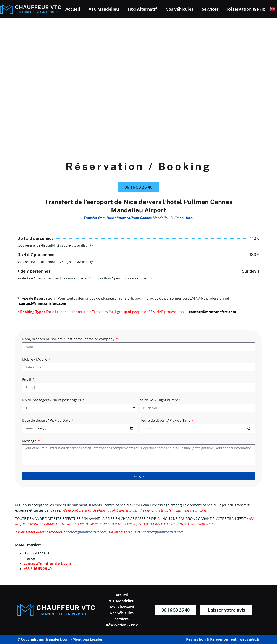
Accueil (73, 9)
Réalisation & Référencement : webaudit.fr (223, 639)
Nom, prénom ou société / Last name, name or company (69, 340)
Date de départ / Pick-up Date (47, 421)
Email (27, 380)
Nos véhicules (179, 9)
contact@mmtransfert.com (86, 532)
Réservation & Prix (246, 9)
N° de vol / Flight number (160, 401)
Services (210, 9)
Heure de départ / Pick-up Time (165, 421)
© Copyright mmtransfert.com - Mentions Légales (60, 639)
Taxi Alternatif (142, 9)
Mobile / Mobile (35, 360)
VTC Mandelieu (104, 9)
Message (30, 441)
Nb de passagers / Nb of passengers (52, 401)
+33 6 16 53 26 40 (38, 569)
